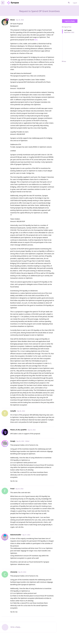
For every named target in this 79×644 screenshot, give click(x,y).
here (36, 40)
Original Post (67, 27)
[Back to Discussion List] (3, 3)
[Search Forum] (69, 3)
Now (64, 61)
